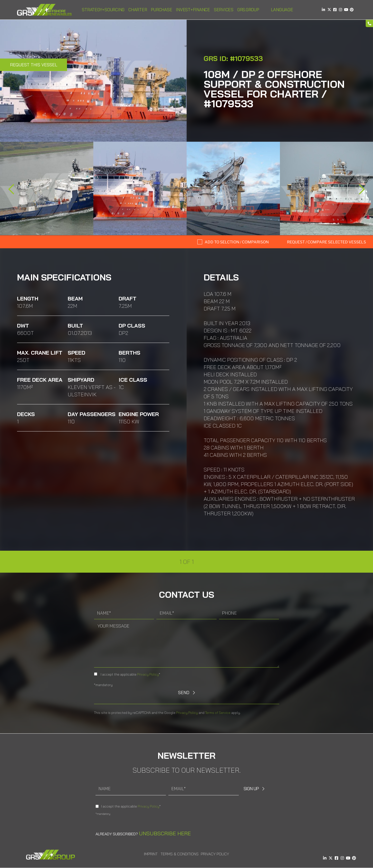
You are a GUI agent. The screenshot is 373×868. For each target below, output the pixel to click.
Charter (138, 10)
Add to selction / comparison (237, 242)
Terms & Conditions (180, 854)
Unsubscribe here (165, 833)
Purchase (161, 10)
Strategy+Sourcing (103, 10)
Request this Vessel (34, 65)
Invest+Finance (193, 10)
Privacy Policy (148, 674)
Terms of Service (218, 713)
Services (224, 10)
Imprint (151, 854)
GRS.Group (248, 10)
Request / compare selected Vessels (326, 242)
